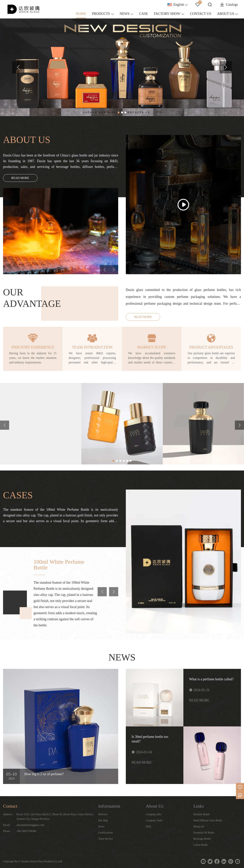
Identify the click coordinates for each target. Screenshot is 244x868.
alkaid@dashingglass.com (30, 825)
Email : (7, 825)
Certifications (105, 833)
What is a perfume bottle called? (211, 679)
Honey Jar (199, 827)
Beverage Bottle (202, 839)
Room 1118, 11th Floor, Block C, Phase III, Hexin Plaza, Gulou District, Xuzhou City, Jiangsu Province (55, 817)
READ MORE (20, 178)
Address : (8, 814)
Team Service (105, 839)
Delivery (103, 814)
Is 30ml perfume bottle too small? (150, 739)
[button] (18, 67)
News (101, 827)
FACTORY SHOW (167, 14)
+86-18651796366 (26, 831)
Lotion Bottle (200, 845)
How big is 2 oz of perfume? (44, 774)
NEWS (125, 14)
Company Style (154, 820)
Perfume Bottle (201, 814)
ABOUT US (226, 14)
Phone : (7, 831)
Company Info (154, 814)
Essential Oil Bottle (204, 833)
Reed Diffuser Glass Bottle (208, 820)
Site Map (103, 820)
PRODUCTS (101, 14)
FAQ (148, 827)
